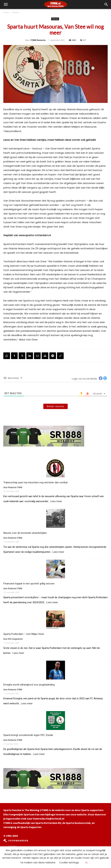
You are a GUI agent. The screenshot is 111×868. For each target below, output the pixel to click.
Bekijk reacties (55, 406)
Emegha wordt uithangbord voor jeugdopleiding (29, 685)
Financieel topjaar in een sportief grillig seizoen (29, 584)
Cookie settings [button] (69, 862)
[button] (106, 4)
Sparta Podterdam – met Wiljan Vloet (24, 634)
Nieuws (16, 12)
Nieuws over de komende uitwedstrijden (25, 533)
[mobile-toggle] (6, 4)
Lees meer (56, 501)
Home (6, 12)
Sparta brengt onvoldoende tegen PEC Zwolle (28, 735)
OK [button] (86, 863)
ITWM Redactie (38, 40)
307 (83, 40)
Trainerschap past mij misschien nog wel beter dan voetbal (35, 482)
